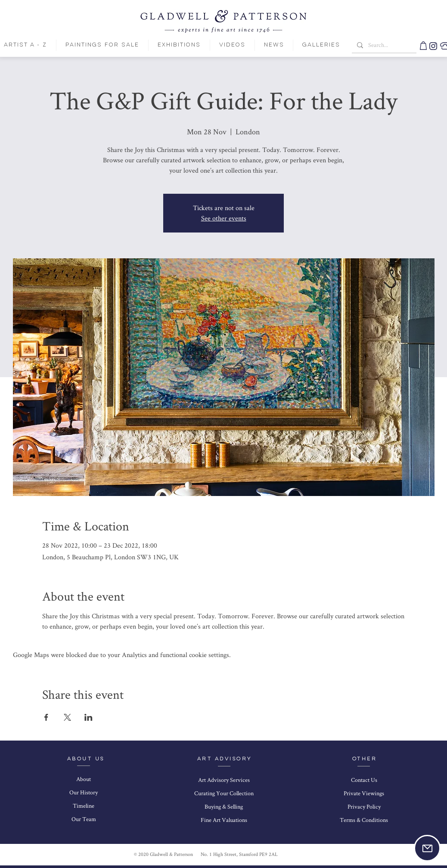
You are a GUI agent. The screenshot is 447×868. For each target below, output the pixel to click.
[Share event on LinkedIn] (88, 717)
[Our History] (84, 793)
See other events (224, 218)
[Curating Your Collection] (224, 794)
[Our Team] (84, 819)
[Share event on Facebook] (46, 717)
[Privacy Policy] (364, 807)
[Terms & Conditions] (364, 820)
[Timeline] (84, 806)
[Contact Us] (364, 780)
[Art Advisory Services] (224, 780)
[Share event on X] (67, 717)
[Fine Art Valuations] (224, 820)
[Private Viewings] (364, 794)
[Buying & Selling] (224, 807)
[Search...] (383, 45)
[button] (427, 848)
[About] (84, 779)
